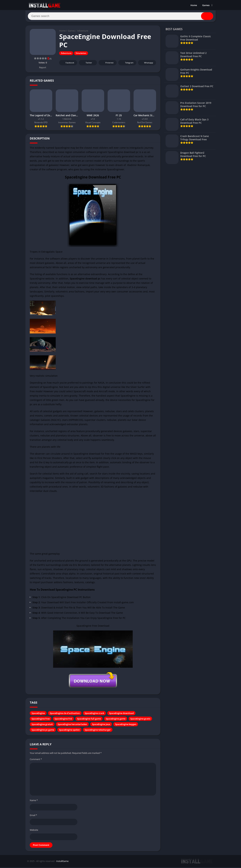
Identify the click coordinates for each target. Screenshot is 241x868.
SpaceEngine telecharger (98, 731)
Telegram (127, 64)
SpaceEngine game (116, 720)
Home (194, 5)
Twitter (87, 64)
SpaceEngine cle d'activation (65, 714)
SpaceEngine (38, 714)
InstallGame (62, 862)
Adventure (83, 32)
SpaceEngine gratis (140, 720)
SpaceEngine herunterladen (72, 726)
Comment (36, 761)
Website (34, 831)
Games (206, 5)
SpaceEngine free (41, 720)
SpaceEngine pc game (43, 731)
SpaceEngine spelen (69, 731)
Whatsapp (147, 64)
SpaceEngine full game (89, 720)
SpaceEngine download (121, 714)
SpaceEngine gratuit (42, 726)
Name (34, 801)
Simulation (81, 54)
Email (33, 816)
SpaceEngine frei (63, 720)
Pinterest (107, 64)
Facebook (68, 64)
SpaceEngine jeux (101, 726)
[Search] (121, 17)
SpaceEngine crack (94, 714)
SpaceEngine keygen (126, 726)
